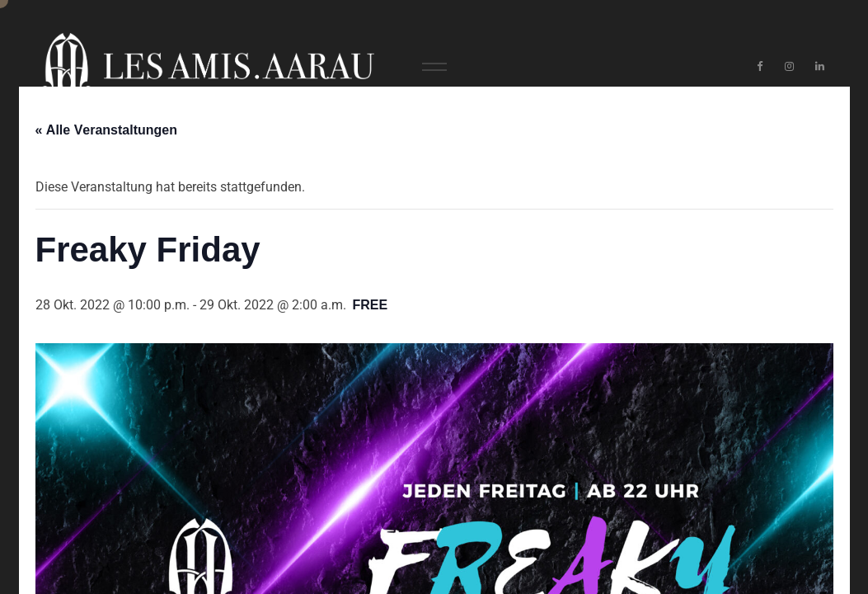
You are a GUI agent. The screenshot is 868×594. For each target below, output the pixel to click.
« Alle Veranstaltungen (107, 130)
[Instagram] (790, 66)
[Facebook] (760, 66)
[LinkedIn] (820, 66)
